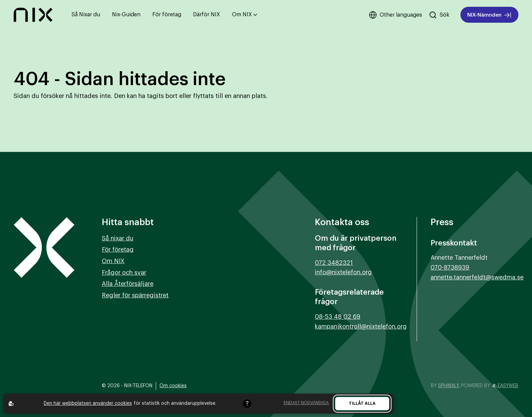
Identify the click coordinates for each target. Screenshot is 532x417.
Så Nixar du (86, 15)
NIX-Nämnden (489, 15)
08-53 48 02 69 (338, 317)
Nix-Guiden (126, 15)
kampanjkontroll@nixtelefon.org (361, 326)
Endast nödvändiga (306, 403)
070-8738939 (450, 267)
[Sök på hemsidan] (439, 15)
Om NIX (245, 15)
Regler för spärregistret (135, 295)
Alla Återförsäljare (128, 284)
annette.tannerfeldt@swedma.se (477, 277)
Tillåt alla (362, 403)
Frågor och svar (124, 273)
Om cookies (173, 386)
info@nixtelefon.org (343, 272)
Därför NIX (207, 15)
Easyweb (506, 386)
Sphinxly (448, 386)
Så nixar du (118, 238)
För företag (167, 15)
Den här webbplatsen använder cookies (88, 403)
